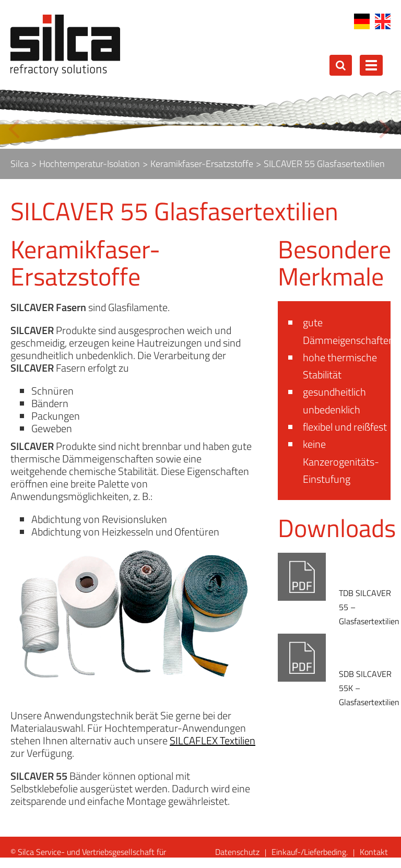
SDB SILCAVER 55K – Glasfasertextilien (369, 688)
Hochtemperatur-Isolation (90, 164)
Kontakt (374, 852)
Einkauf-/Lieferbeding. (310, 852)
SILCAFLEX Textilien (213, 740)
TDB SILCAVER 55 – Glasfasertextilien (369, 607)
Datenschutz (237, 852)
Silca (20, 164)
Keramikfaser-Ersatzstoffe (202, 164)
